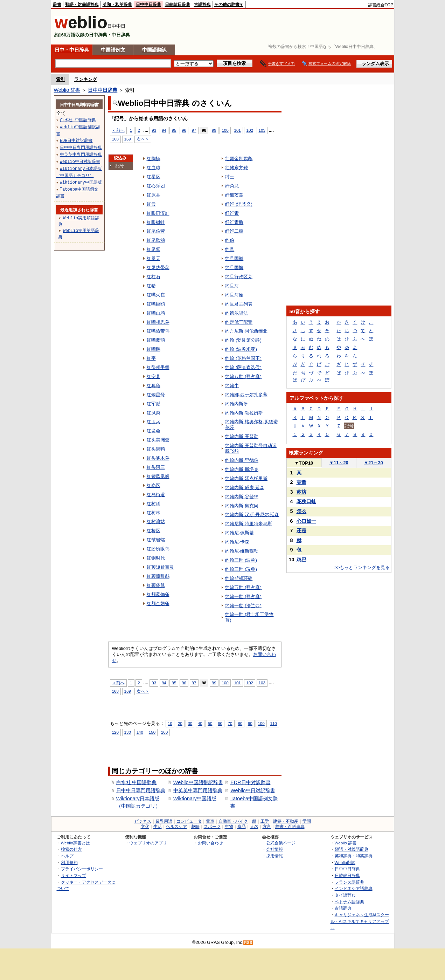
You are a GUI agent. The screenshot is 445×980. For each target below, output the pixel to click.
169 (128, 139)
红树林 (154, 513)
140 (140, 732)
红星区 (154, 177)
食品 (242, 827)
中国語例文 (113, 50)
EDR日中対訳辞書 (250, 782)
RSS (248, 943)
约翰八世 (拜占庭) (243, 376)
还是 (301, 530)
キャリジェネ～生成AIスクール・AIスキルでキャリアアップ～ (360, 921)
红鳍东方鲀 (237, 168)
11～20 (339, 463)
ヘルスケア (176, 827)
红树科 (154, 504)
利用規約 (69, 862)
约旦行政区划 (239, 277)
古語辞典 (202, 5)
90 (250, 723)
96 (184, 130)
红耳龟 (154, 386)
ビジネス (143, 821)
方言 (267, 827)
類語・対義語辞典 (82, 5)
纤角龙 (232, 186)
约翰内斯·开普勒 (242, 436)
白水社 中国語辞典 (137, 782)
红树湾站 (156, 522)
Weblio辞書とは (75, 843)
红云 (151, 204)
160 (164, 732)
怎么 (301, 511)
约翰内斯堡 (237, 404)
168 (115, 139)
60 (220, 723)
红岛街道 (156, 495)
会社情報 (274, 849)
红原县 (154, 195)
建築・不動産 (286, 821)
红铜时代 (156, 558)
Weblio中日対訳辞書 (253, 790)
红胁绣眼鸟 (158, 549)
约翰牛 (232, 386)
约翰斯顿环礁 (239, 578)
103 (262, 130)
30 (190, 723)
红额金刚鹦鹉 (239, 159)
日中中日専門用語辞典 (141, 790)
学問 (307, 821)
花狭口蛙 (306, 501)
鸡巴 (301, 560)
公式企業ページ (281, 843)
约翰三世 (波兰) (241, 560)
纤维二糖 (234, 231)
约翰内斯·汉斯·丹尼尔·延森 (252, 515)
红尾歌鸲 (156, 240)
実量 (301, 482)
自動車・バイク (233, 821)
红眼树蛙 (156, 222)
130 (128, 732)
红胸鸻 (154, 159)
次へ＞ (143, 139)
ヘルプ (67, 856)
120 (115, 732)
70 (230, 723)
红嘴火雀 (156, 295)
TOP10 (304, 463)
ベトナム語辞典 (349, 902)
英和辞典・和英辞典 (354, 856)
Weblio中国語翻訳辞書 (198, 782)
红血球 (154, 168)
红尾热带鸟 (158, 268)
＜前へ (118, 130)
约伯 (230, 240)
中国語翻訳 (154, 50)
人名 (254, 827)
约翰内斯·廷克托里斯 (246, 478)
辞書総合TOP (381, 5)
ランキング (86, 79)
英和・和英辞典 (117, 5)
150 (152, 732)
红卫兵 (154, 422)
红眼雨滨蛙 (158, 213)
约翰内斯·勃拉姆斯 (244, 413)
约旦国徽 (234, 258)
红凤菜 (154, 413)
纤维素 (232, 213)
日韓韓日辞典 (178, 5)
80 (240, 723)
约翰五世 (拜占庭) (243, 587)
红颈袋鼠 (156, 585)
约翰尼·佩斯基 (239, 533)
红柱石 (154, 277)
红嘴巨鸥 (156, 304)
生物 (229, 827)
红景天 (154, 258)
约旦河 (232, 286)
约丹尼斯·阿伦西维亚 (246, 331)
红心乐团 (156, 186)
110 (273, 723)
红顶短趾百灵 (160, 567)
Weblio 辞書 (67, 90)
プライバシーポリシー (82, 869)
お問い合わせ (210, 843)
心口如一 (306, 521)
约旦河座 (234, 295)
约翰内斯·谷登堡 (242, 497)
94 (164, 130)
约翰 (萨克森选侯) (243, 367)
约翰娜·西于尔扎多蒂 (246, 395)
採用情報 (274, 856)
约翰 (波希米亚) (241, 349)
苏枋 (301, 492)
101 (237, 130)
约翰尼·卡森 (237, 542)
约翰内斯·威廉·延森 (245, 488)
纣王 (230, 177)
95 (174, 130)
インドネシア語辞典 (354, 888)
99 (214, 130)
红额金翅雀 (158, 604)
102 (249, 130)
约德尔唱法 (237, 313)
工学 (265, 821)
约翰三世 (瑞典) (241, 569)
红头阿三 (156, 467)
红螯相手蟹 (158, 367)
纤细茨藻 (234, 195)
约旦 (230, 249)
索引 (61, 79)
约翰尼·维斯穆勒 (242, 551)
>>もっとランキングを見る (362, 567)
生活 (158, 827)
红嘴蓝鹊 (156, 340)
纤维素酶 (234, 222)
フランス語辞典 (349, 882)
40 (200, 723)
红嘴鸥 (154, 349)
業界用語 (164, 821)
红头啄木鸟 (158, 458)
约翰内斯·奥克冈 (242, 506)
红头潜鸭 (156, 449)
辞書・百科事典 (290, 827)
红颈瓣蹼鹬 (158, 576)
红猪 (151, 286)
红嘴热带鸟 (158, 331)
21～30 (373, 463)
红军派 (154, 404)
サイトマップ (74, 875)
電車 (210, 821)
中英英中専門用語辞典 (198, 790)
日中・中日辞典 (72, 50)
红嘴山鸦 (156, 313)
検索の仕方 (71, 849)
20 (180, 723)
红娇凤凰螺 (158, 476)
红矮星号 (156, 395)
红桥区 (154, 531)
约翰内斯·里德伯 (242, 460)
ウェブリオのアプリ (148, 843)
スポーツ (212, 827)
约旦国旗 (234, 268)
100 (225, 130)
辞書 (57, 5)
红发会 (154, 431)
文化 (145, 827)
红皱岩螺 (156, 540)
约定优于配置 (239, 322)
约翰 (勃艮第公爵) (243, 340)
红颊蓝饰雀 (158, 594)
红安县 (154, 376)
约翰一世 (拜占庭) (243, 597)
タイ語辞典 (345, 895)
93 (154, 130)
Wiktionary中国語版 (195, 799)
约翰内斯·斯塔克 (242, 469)
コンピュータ (189, 821)
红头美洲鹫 (158, 440)
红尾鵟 (154, 249)
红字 (151, 358)
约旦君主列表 (239, 304)
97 (194, 130)
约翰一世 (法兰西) (243, 606)
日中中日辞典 (148, 5)
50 (210, 723)
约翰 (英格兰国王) (243, 358)
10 (170, 723)
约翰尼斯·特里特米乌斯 (249, 524)
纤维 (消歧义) (239, 204)
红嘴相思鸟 (158, 322)
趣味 (195, 827)
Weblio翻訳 (345, 862)
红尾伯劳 (156, 231)
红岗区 (154, 485)
